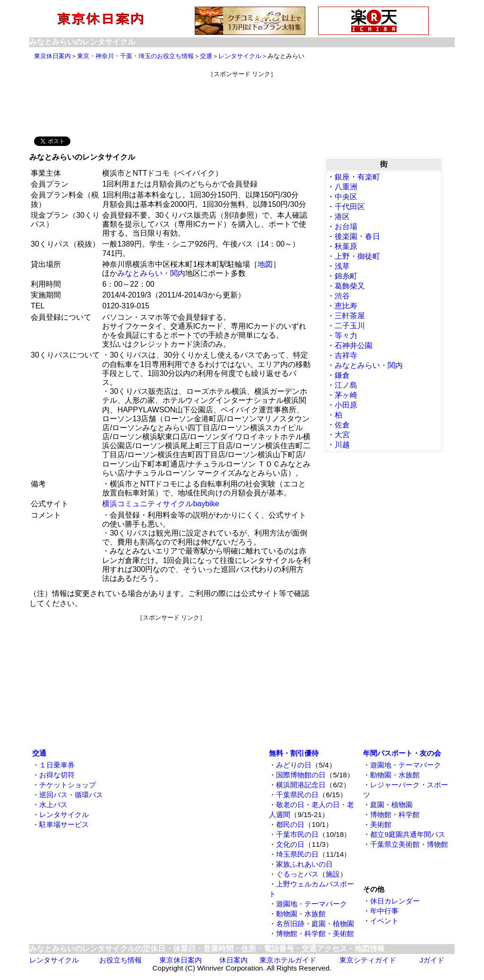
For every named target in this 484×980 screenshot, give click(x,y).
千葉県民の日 (297, 795)
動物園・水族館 (301, 914)
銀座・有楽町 (357, 177)
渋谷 (342, 296)
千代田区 (350, 207)
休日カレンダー (395, 901)
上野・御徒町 (357, 256)
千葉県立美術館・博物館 (409, 844)
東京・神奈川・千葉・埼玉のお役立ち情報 (135, 56)
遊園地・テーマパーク (311, 904)
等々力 (346, 336)
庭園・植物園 (391, 805)
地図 (265, 264)
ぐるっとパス (297, 874)
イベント (384, 921)
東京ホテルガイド (288, 960)
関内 (178, 273)
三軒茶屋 (350, 316)
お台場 (346, 226)
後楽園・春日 (357, 236)
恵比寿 (346, 306)
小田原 (346, 405)
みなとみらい (140, 273)
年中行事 (384, 911)
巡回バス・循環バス (71, 795)
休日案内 (233, 960)
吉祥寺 (346, 355)
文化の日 (290, 844)
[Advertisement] (242, 100)
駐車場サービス (64, 824)
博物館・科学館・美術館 (315, 933)
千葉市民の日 (297, 834)
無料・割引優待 (294, 753)
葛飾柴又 (350, 286)
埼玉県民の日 (297, 854)
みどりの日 (294, 765)
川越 (342, 445)
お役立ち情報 (121, 960)
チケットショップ (68, 785)
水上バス (53, 805)
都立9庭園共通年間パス (407, 834)
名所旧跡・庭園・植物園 (315, 924)
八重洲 (346, 187)
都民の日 (290, 824)
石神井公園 (354, 345)
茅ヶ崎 (346, 395)
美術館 (381, 824)
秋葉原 (346, 246)
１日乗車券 (57, 765)
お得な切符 (57, 775)
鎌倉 (342, 375)
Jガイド (432, 960)
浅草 (342, 266)
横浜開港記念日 (301, 785)
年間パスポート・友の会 (402, 753)
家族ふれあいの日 (304, 864)
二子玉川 (350, 326)
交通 (206, 56)
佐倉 (342, 425)
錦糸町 (346, 276)
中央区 (346, 197)
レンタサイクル (240, 56)
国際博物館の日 (301, 775)
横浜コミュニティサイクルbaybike (160, 504)
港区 (342, 217)
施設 (333, 874)
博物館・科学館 (395, 814)
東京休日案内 (52, 56)
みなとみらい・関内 (369, 365)
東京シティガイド (368, 960)
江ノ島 (346, 385)
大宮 (342, 435)
